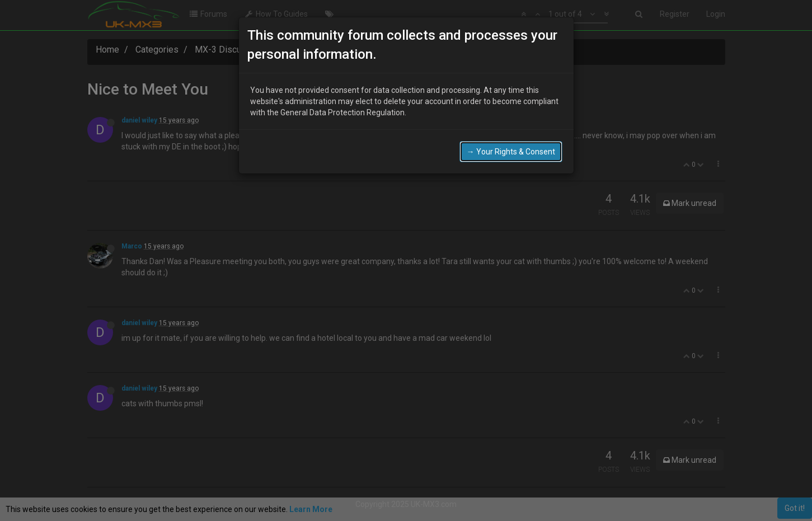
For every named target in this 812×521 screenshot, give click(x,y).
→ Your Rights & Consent (511, 152)
